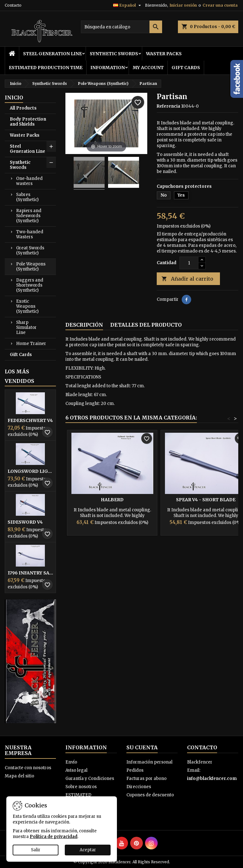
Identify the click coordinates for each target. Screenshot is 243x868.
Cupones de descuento (150, 795)
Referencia (168, 106)
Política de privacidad (54, 837)
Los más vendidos (19, 376)
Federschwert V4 (30, 420)
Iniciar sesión (183, 5)
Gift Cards (186, 68)
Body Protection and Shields (28, 122)
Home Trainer (31, 344)
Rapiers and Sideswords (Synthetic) (29, 216)
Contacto (13, 5)
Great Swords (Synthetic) (30, 250)
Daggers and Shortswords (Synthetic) (30, 285)
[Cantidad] (189, 263)
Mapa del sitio (19, 776)
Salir (36, 850)
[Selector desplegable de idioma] (128, 5)
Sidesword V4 (25, 522)
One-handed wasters (29, 181)
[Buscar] (121, 27)
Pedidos (135, 770)
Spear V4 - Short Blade (206, 500)
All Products (23, 108)
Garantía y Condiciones (90, 779)
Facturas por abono (146, 779)
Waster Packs (164, 54)
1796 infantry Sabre (30, 573)
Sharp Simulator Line (26, 327)
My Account (148, 68)
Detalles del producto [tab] (146, 325)
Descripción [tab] (84, 325)
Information (108, 68)
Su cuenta (142, 747)
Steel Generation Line (52, 54)
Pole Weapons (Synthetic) (31, 267)
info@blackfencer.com (212, 779)
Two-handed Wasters (30, 234)
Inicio (14, 98)
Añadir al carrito (187, 279)
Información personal (149, 762)
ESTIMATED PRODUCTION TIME (46, 68)
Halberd (112, 500)
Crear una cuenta (220, 5)
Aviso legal (76, 770)
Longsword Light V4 (30, 471)
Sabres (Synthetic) (27, 197)
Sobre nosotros (81, 787)
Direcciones (139, 787)
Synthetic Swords (114, 54)
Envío (71, 762)
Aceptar (88, 850)
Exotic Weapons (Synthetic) (27, 306)
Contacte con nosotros (28, 768)
